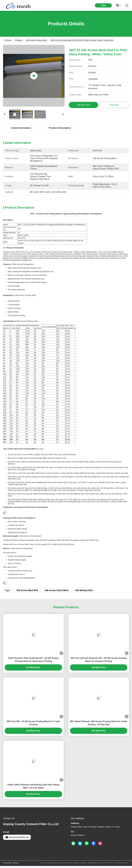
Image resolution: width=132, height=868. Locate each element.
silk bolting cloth (84, 590)
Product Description (60, 128)
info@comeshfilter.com (17, 837)
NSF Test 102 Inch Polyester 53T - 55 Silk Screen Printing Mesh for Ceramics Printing (99, 660)
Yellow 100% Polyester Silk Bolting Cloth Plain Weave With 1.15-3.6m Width (33, 786)
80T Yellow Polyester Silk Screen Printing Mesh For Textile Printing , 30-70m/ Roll (99, 723)
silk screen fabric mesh (57, 590)
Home (8, 40)
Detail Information (21, 128)
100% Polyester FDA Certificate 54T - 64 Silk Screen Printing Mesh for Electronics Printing (33, 660)
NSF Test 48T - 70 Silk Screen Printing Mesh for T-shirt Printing (33, 723)
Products (19, 40)
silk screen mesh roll (27, 590)
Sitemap (16, 863)
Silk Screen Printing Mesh (37, 40)
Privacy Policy (7, 863)
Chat (103, 5)
